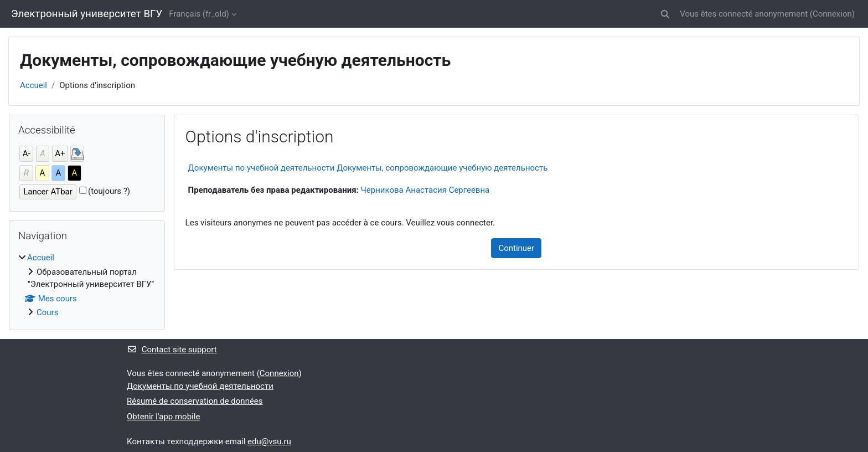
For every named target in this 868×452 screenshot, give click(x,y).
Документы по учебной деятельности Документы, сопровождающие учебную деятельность (368, 168)
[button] (665, 14)
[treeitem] (87, 285)
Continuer (516, 248)
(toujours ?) (109, 191)
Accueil (33, 85)
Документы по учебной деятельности (200, 386)
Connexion (832, 14)
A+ (60, 153)
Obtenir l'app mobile (163, 417)
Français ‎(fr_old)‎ (199, 14)
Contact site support (172, 350)
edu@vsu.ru (269, 441)
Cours (47, 312)
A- (27, 153)
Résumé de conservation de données (195, 401)
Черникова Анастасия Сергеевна (425, 190)
